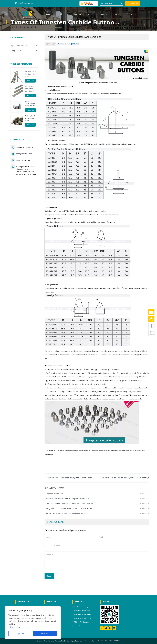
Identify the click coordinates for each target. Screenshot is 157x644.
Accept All (45, 633)
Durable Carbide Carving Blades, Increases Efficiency (124, 478)
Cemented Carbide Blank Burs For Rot (30, 103)
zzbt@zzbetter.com (26, 3)
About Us (30, 81)
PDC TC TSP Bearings (82, 622)
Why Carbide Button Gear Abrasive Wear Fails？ (66, 513)
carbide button (64, 86)
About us (77, 14)
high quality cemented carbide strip (30, 89)
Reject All (20, 633)
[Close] (58, 608)
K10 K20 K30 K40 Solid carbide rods (31, 74)
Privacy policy (90, 641)
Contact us (131, 14)
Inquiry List (134, 3)
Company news (17, 50)
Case (117, 14)
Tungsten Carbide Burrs (82, 618)
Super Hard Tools (80, 626)
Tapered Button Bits (55, 494)
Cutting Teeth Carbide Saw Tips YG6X (32, 118)
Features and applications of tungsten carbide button (70, 478)
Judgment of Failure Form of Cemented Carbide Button (69, 509)
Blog (90, 14)
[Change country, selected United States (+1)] (50, 546)
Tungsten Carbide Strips (83, 614)
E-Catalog (104, 14)
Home (48, 14)
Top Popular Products (20, 46)
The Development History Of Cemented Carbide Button (69, 504)
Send (49, 576)
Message (97, 559)
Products (62, 14)
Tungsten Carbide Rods (82, 611)
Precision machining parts (83, 607)
